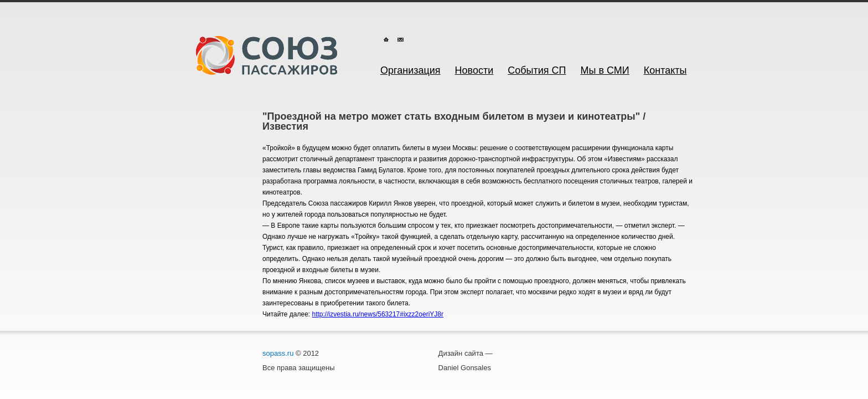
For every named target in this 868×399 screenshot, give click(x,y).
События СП (537, 70)
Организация (410, 70)
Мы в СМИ (605, 70)
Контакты (665, 70)
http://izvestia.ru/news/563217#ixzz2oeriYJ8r (378, 314)
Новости (474, 70)
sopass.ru (278, 353)
